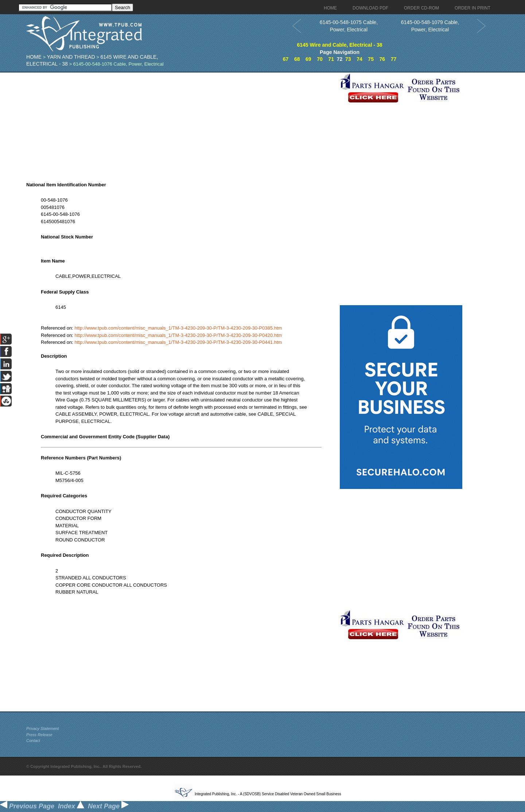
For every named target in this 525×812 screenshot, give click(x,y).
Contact (33, 741)
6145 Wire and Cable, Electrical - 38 (339, 45)
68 (297, 59)
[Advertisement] (181, 124)
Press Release (39, 735)
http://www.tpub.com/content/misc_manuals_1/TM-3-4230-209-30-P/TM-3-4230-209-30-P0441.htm (178, 342)
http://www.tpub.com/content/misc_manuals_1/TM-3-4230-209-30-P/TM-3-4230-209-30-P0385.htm (178, 328)
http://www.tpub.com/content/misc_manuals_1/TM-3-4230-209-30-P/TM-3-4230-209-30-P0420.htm (178, 335)
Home (34, 57)
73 (348, 59)
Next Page (108, 806)
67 (286, 59)
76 (382, 59)
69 (308, 59)
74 (359, 59)
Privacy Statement (42, 729)
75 (371, 59)
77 (394, 59)
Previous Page (27, 806)
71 (331, 59)
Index (71, 806)
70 (320, 59)
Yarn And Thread (71, 57)
